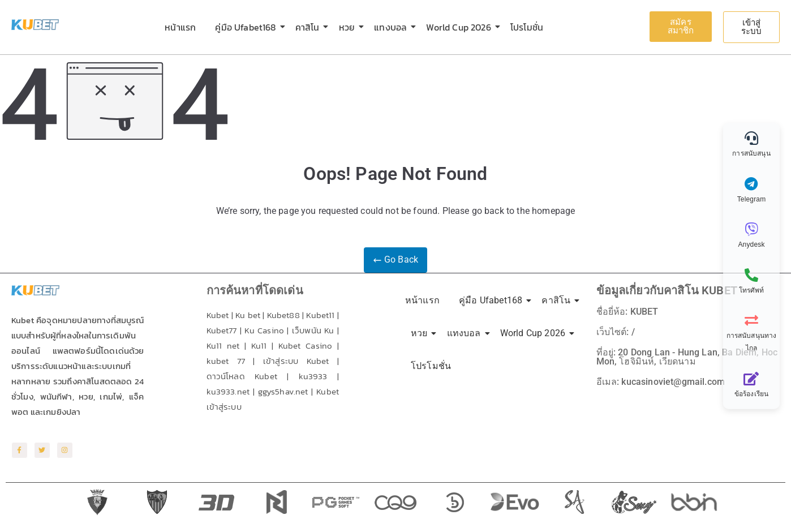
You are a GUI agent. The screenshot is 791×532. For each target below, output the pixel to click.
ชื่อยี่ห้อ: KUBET (627, 312)
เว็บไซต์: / (616, 332)
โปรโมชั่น (527, 27)
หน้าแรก (180, 27)
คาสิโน (309, 27)
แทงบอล (392, 27)
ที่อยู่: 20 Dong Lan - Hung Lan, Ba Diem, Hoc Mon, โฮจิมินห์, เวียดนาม (687, 357)
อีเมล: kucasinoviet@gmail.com (661, 382)
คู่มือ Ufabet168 (247, 27)
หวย (349, 27)
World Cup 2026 (460, 27)
